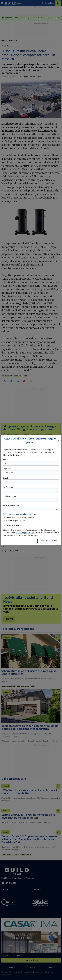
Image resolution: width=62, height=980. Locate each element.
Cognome (7, 469)
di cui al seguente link (25, 533)
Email (5, 478)
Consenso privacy (13, 525)
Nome (5, 460)
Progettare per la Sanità (16, 521)
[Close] (58, 441)
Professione (8, 487)
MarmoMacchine (27, 518)
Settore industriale (11, 505)
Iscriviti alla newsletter (48, 541)
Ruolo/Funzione (10, 496)
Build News (10, 518)
